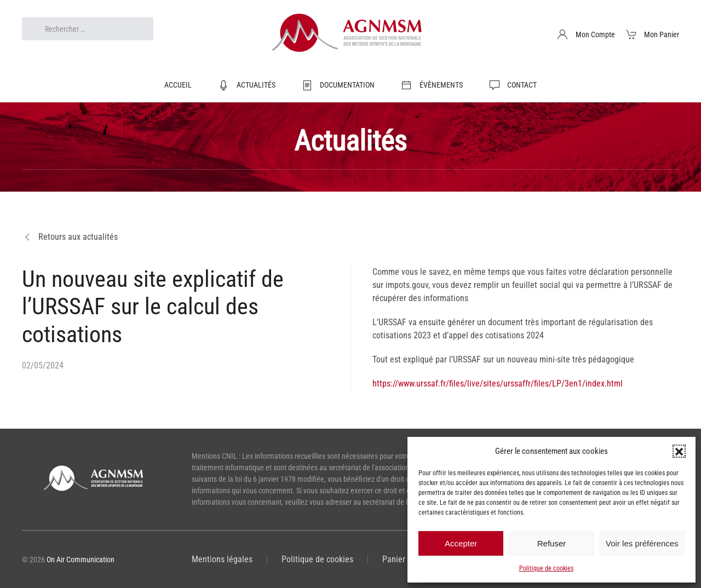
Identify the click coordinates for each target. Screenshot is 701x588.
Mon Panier (653, 34)
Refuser (552, 543)
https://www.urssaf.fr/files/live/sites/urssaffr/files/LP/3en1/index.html (498, 384)
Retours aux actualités (70, 237)
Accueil (178, 85)
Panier (394, 559)
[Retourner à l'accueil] (350, 34)
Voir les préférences (642, 543)
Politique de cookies (546, 568)
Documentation (338, 85)
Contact (513, 85)
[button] (679, 451)
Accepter (461, 543)
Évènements (432, 85)
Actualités (247, 85)
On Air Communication (81, 560)
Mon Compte (586, 34)
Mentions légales (222, 559)
